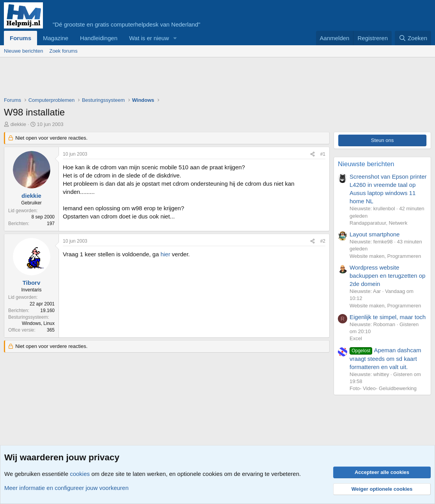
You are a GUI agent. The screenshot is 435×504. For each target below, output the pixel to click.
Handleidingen (99, 38)
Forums (20, 38)
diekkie (18, 124)
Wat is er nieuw (149, 38)
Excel (356, 338)
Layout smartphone (375, 234)
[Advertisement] (146, 79)
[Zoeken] (413, 38)
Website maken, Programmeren (385, 256)
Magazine (56, 38)
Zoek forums (63, 51)
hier (165, 254)
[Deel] (312, 154)
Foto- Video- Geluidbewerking (383, 388)
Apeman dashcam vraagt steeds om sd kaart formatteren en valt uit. (385, 358)
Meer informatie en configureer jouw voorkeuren (67, 488)
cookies (80, 474)
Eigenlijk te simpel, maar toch (388, 317)
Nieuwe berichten (23, 51)
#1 (323, 154)
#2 (323, 241)
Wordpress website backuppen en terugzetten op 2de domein (387, 276)
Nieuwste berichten (366, 164)
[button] (175, 38)
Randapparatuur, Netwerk (378, 223)
